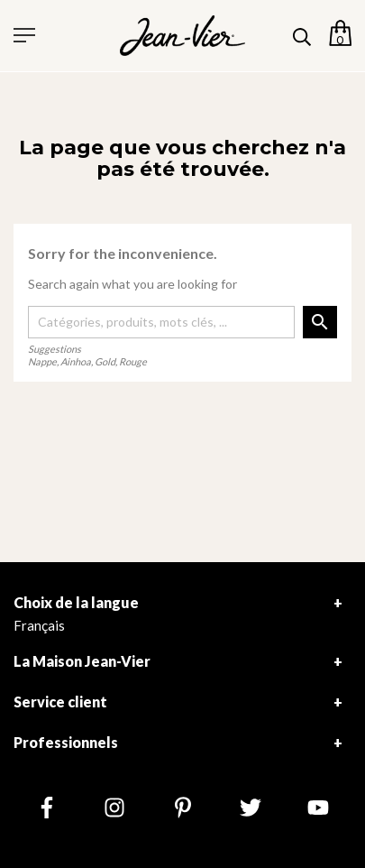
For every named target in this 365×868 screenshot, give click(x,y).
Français (39, 625)
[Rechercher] (161, 322)
